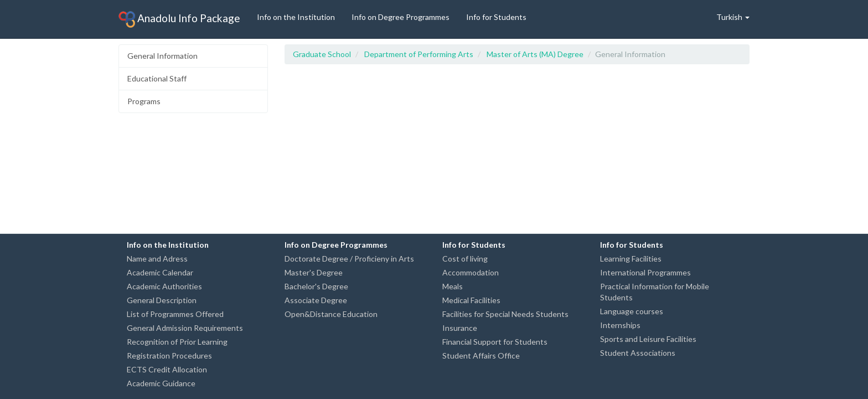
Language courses (632, 311)
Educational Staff (157, 78)
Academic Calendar (160, 272)
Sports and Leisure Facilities (648, 339)
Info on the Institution (296, 17)
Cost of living (465, 259)
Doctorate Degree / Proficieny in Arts (349, 259)
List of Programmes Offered (175, 314)
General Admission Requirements (185, 328)
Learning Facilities (631, 259)
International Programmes (645, 272)
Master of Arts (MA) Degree (535, 54)
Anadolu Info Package (179, 19)
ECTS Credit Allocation (167, 369)
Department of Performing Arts (419, 54)
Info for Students (496, 17)
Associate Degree (316, 300)
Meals (453, 286)
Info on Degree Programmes (401, 17)
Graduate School (322, 54)
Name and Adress (157, 259)
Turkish (733, 17)
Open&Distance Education (331, 314)
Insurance (460, 328)
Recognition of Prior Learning (177, 342)
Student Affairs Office (481, 355)
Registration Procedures (169, 355)
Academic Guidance (161, 383)
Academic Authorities (164, 286)
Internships (620, 325)
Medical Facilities (471, 300)
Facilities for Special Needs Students (505, 314)
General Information (162, 56)
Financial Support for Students (495, 342)
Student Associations (638, 353)
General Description (162, 300)
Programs (144, 101)
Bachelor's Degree (316, 286)
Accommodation (471, 272)
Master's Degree (314, 272)
